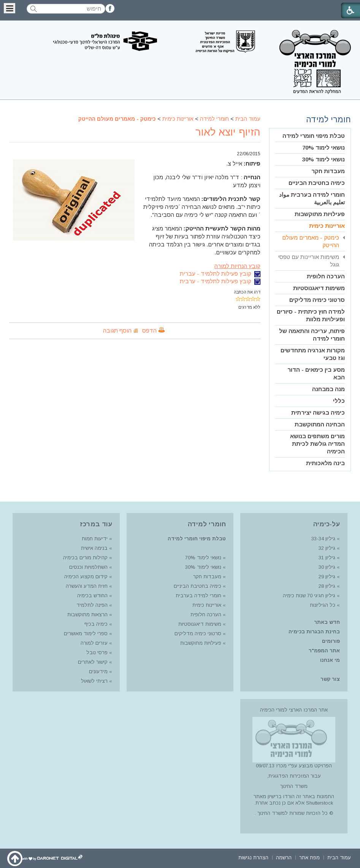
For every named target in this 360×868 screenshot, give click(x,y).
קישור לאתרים (92, 662)
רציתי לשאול (94, 681)
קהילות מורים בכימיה (85, 558)
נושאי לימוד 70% (324, 148)
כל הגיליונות (323, 605)
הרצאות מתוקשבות (87, 615)
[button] (10, 8)
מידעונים (98, 672)
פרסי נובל (97, 653)
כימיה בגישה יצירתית (318, 413)
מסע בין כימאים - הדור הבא (316, 373)
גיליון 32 (327, 548)
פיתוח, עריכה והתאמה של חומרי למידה (312, 335)
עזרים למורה (93, 643)
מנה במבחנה (328, 389)
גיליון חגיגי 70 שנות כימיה (308, 596)
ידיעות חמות (95, 539)
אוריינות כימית (178, 119)
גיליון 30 (327, 567)
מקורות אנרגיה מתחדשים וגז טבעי (313, 354)
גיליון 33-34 (323, 539)
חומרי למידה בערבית (198, 596)
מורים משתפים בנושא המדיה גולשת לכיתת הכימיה (317, 444)
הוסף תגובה (117, 331)
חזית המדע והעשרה (86, 586)
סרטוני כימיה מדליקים (317, 300)
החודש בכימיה (92, 596)
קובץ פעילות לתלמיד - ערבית (220, 281)
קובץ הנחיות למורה (237, 266)
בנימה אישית (94, 548)
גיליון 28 (327, 586)
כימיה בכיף (96, 624)
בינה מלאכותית (325, 463)
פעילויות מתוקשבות (320, 214)
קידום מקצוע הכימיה (86, 577)
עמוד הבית (248, 119)
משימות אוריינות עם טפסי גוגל (308, 261)
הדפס (149, 331)
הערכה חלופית (326, 276)
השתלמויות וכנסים (88, 567)
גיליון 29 (327, 577)
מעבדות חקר (328, 171)
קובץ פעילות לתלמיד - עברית (220, 274)
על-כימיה (327, 524)
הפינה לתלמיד (91, 605)
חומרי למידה (214, 119)
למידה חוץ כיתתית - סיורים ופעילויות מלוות (311, 315)
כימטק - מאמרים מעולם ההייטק (117, 119)
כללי (339, 401)
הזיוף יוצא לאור (228, 132)
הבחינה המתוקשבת (320, 424)
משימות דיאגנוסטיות (319, 288)
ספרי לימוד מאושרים (86, 634)
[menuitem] (310, 136)
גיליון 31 (327, 558)
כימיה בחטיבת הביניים (317, 183)
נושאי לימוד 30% (324, 159)
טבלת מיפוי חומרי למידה (314, 136)
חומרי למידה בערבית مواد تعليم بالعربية (312, 198)
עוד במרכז (96, 524)
